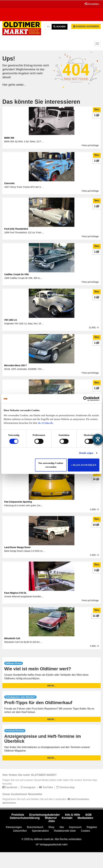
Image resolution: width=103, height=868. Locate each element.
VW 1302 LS (11, 320)
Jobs (51, 821)
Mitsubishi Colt (12, 638)
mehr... (52, 686)
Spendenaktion (40, 831)
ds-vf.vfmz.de (45, 423)
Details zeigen (86, 453)
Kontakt (67, 818)
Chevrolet (9, 183)
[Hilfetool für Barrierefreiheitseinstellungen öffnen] (98, 439)
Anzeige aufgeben (86, 26)
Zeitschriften (20, 831)
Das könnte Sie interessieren (41, 102)
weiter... (21, 85)
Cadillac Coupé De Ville (17, 274)
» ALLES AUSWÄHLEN (84, 465)
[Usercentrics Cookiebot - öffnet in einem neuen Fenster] (86, 399)
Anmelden (92, 4)
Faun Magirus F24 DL (15, 593)
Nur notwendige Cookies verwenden (51, 465)
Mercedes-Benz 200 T (15, 365)
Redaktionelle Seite (65, 831)
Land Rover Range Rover (17, 547)
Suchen (59, 27)
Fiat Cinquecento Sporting (18, 502)
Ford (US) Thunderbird (16, 229)
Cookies (85, 831)
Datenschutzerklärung (25, 818)
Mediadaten (85, 818)
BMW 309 (9, 138)
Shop (51, 827)
